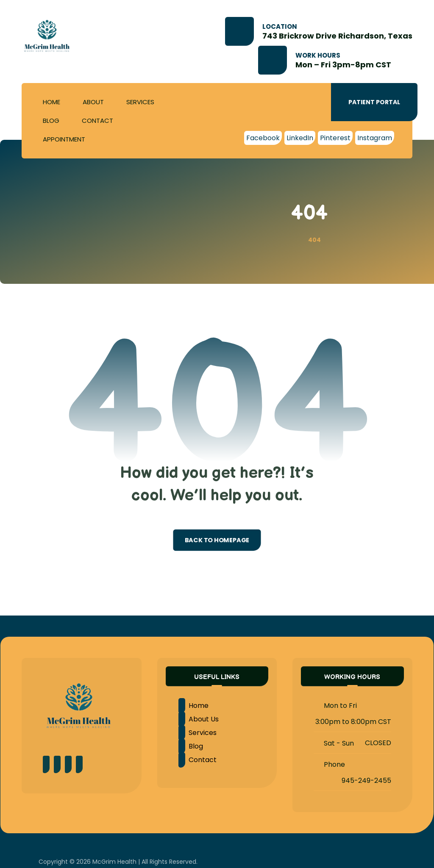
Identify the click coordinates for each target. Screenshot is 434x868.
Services (198, 733)
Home (193, 706)
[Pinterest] (335, 138)
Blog (191, 746)
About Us (199, 719)
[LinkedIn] (300, 138)
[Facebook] (263, 138)
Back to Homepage (217, 540)
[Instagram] (375, 138)
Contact (198, 760)
